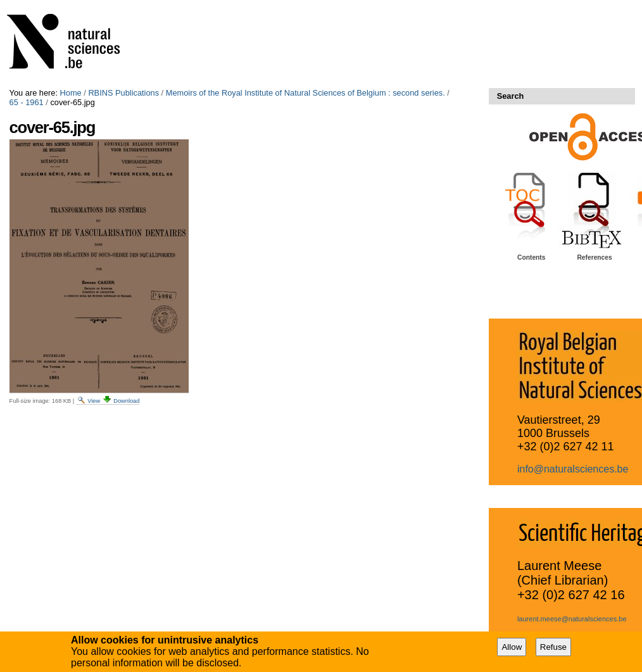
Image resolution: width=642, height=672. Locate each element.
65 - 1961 (27, 102)
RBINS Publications (123, 93)
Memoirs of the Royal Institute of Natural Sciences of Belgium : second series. (305, 93)
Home (71, 93)
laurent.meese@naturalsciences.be (572, 619)
